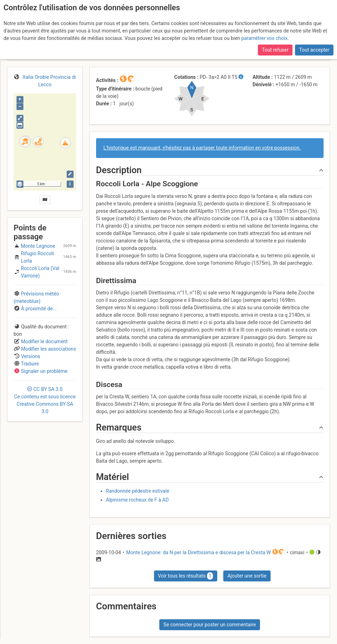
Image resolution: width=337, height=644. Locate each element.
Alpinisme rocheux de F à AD (137, 500)
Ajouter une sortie (247, 576)
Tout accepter (314, 50)
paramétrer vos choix (264, 38)
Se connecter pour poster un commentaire (210, 625)
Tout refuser (275, 50)
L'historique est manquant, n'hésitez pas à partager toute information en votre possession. (202, 148)
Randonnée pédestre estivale (138, 491)
